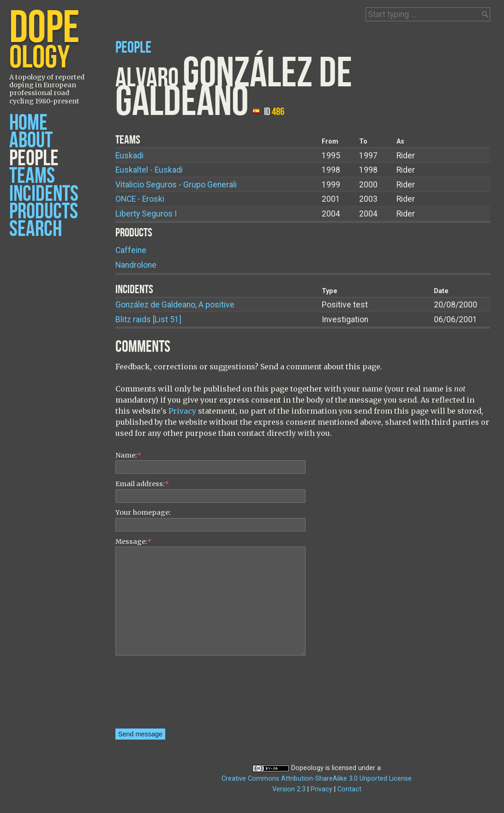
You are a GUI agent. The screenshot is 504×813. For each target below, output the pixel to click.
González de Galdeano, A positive (175, 305)
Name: (128, 455)
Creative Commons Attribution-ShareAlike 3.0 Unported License (317, 779)
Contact (349, 789)
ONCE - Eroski (140, 199)
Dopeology (307, 768)
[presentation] (153, 695)
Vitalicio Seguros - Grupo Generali (176, 185)
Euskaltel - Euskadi (149, 170)
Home (28, 123)
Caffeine (131, 250)
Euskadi (129, 156)
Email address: (142, 484)
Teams (32, 176)
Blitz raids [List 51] (148, 319)
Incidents (44, 194)
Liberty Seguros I (146, 214)
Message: (133, 542)
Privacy (182, 411)
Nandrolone (136, 265)
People (34, 159)
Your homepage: (143, 512)
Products (44, 212)
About (31, 141)
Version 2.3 (289, 789)
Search (36, 229)
